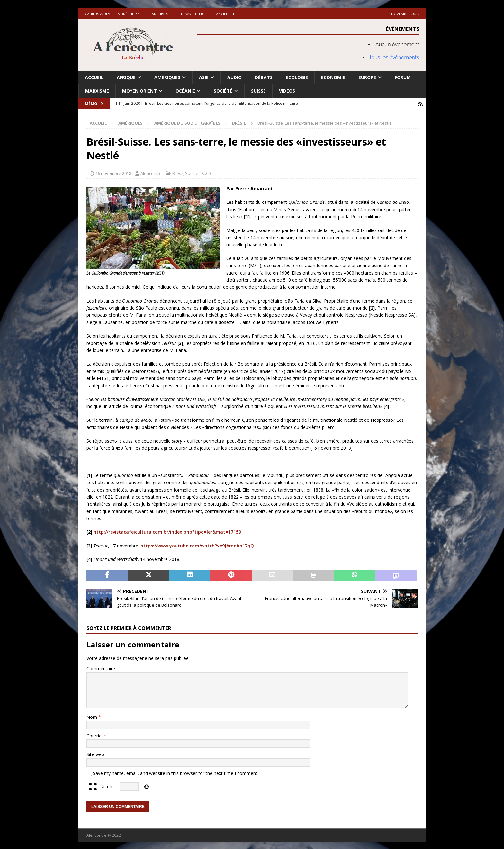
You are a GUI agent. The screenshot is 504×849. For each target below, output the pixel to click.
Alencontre (151, 173)
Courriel (95, 735)
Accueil (94, 77)
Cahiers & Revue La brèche (109, 14)
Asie (204, 77)
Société (223, 91)
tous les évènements (394, 57)
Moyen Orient (139, 91)
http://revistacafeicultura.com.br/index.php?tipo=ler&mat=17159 (167, 531)
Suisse (258, 91)
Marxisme (97, 91)
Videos (287, 91)
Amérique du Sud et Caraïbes (187, 122)
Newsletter (192, 14)
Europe (367, 77)
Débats (264, 77)
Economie (333, 77)
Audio (234, 77)
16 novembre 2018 (113, 173)
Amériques (167, 77)
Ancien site (226, 14)
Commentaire (101, 668)
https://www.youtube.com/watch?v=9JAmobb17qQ (197, 545)
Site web (95, 754)
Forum (403, 77)
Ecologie (297, 77)
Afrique (126, 77)
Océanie (185, 91)
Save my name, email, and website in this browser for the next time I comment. (176, 772)
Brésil (178, 173)
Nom (92, 716)
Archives (160, 14)
